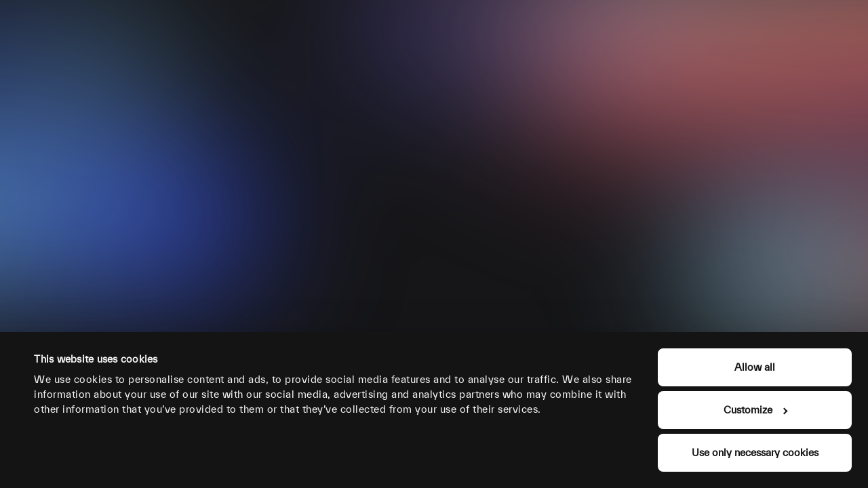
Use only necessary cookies (755, 452)
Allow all (755, 367)
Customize (755, 410)
